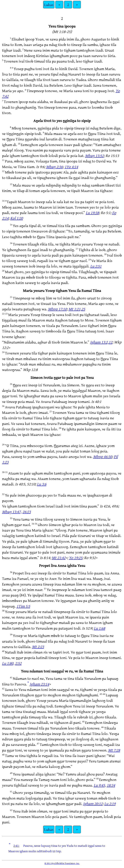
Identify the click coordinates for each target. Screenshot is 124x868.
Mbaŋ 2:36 (54, 167)
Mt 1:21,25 (77, 309)
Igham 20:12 (93, 804)
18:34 (111, 785)
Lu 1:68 (100, 628)
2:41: (16, 846)
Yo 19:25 (76, 558)
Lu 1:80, (8, 663)
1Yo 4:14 (71, 167)
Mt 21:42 (59, 558)
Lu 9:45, (100, 785)
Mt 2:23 (38, 647)
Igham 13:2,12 (101, 342)
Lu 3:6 (42, 484)
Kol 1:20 (17, 218)
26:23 (27, 512)
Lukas (49, 5)
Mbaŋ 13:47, (12, 512)
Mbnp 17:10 (57, 309)
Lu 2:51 (96, 266)
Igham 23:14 (39, 684)
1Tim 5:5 (23, 606)
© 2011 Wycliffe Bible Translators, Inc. (62, 863)
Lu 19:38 (92, 213)
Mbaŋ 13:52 (94, 156)
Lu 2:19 (110, 804)
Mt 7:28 (114, 750)
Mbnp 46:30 (103, 456)
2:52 (18, 663)
